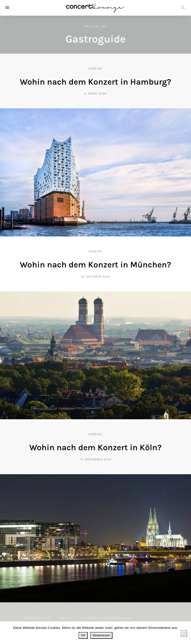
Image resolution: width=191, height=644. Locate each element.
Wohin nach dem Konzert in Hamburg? (95, 82)
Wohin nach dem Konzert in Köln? (96, 448)
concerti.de (37, 618)
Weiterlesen (101, 635)
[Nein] (184, 633)
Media (65, 618)
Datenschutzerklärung (106, 618)
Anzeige (95, 68)
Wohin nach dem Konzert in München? (95, 265)
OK (83, 635)
